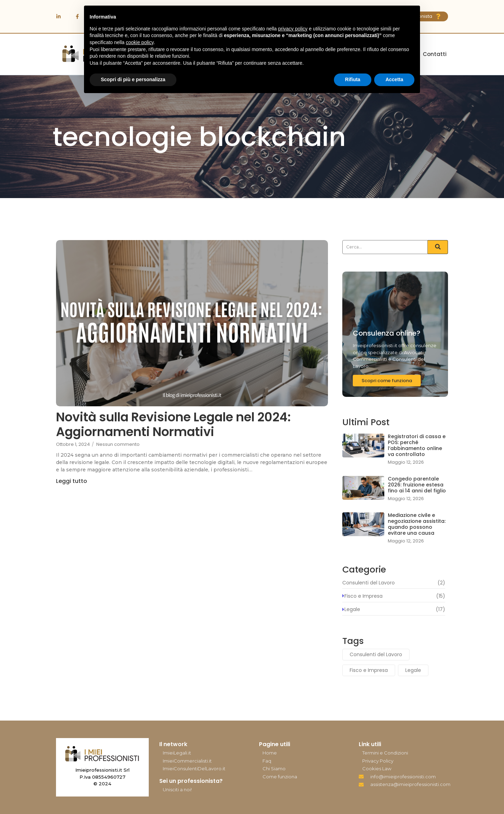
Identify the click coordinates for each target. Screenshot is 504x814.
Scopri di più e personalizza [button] (133, 79)
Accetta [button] (394, 79)
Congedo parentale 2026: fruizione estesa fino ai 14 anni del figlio (417, 485)
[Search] (385, 247)
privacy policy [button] (293, 29)
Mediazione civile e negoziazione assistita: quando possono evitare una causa (417, 524)
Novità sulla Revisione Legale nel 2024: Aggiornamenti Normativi (173, 424)
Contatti (435, 54)
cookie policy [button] (140, 42)
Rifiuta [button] (353, 79)
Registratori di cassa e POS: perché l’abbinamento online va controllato (417, 445)
